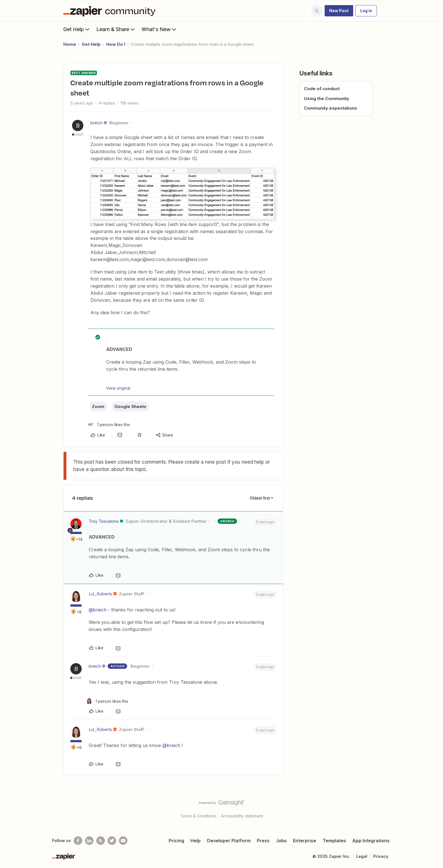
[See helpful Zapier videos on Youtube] (123, 841)
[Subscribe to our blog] (101, 841)
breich (96, 123)
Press (263, 841)
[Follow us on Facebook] (78, 841)
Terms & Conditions (198, 816)
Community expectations (331, 108)
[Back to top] (432, 808)
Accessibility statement (242, 816)
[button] (339, 11)
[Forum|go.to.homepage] (111, 11)
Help (196, 841)
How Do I (116, 44)
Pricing (176, 841)
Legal (362, 856)
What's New (159, 29)
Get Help (77, 29)
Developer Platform (229, 841)
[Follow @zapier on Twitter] (112, 841)
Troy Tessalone (104, 521)
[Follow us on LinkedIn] (89, 841)
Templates (334, 841)
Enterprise (305, 841)
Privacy (381, 856)
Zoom (98, 406)
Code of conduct (322, 89)
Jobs (281, 841)
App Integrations (371, 841)
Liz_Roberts (100, 594)
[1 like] (109, 425)
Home (70, 44)
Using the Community (327, 98)
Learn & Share (116, 29)
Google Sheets (130, 406)
